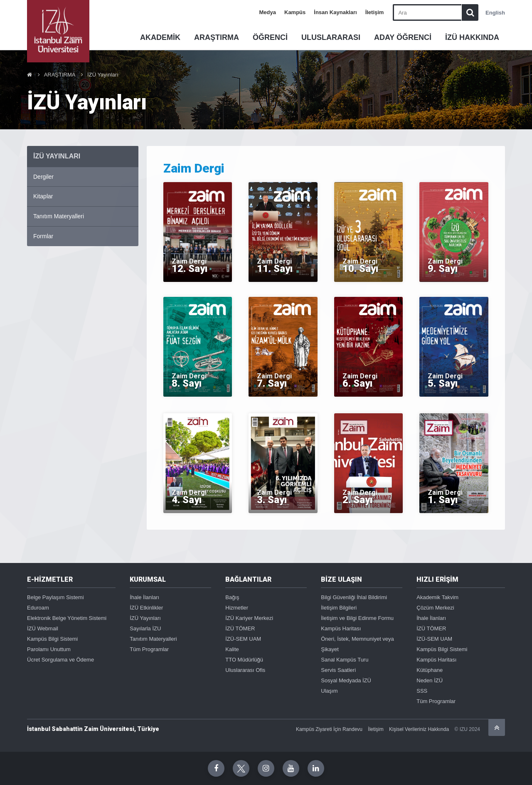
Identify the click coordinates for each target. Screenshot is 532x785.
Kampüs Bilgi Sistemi (52, 639)
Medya (268, 12)
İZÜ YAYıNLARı (57, 156)
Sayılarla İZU (145, 628)
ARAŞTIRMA (217, 37)
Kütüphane (430, 670)
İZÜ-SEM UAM (243, 639)
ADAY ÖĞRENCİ (403, 37)
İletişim (375, 12)
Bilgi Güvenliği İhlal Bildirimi (354, 597)
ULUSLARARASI (331, 37)
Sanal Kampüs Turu (345, 660)
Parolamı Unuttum (49, 649)
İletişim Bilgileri (339, 608)
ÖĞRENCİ (270, 37)
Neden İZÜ (430, 680)
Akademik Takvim (437, 597)
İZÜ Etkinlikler (146, 608)
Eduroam (38, 608)
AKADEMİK (160, 37)
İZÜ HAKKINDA (472, 37)
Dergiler (43, 177)
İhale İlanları (144, 597)
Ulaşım (329, 691)
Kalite (232, 649)
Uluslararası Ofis (245, 670)
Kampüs (295, 12)
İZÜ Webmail (43, 628)
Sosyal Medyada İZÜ (346, 680)
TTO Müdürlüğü (244, 660)
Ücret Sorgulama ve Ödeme (60, 660)
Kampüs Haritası (341, 628)
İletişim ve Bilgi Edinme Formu (357, 618)
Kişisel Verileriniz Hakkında (419, 729)
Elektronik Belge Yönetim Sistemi (67, 618)
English (495, 13)
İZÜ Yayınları (103, 75)
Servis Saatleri (338, 670)
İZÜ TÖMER (240, 628)
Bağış (232, 597)
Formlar (43, 236)
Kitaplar (43, 196)
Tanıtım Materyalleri (59, 216)
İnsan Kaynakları (335, 12)
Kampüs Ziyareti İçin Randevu (329, 729)
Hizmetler (237, 608)
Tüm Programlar (149, 649)
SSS (422, 691)
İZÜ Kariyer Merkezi (249, 618)
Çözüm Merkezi (435, 608)
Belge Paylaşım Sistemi (55, 597)
